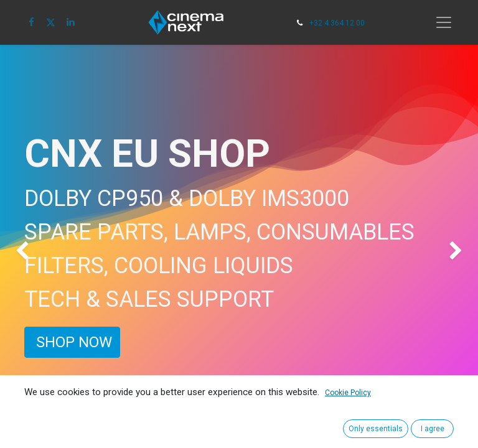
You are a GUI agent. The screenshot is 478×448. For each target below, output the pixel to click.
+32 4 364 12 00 (337, 23)
